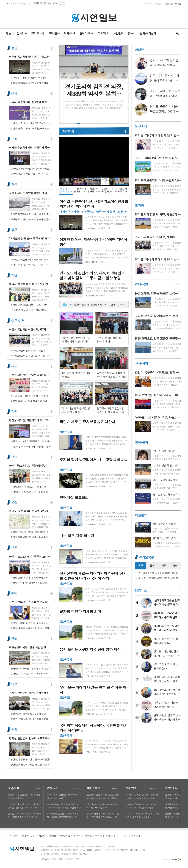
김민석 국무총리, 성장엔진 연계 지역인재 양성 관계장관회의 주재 (142, 797)
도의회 (139, 205)
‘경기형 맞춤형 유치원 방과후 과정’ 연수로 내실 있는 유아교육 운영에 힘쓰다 (24, 806)
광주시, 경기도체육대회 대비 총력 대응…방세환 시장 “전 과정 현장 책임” (31, 260)
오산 (14, 502)
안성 (14, 548)
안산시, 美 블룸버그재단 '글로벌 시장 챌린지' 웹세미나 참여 (31, 764)
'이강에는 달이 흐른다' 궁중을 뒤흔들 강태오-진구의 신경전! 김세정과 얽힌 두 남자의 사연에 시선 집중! (103, 797)
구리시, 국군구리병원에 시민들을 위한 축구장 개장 (31, 674)
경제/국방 (70, 33)
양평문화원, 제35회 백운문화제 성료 (28, 714)
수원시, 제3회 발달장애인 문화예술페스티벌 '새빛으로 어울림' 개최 (31, 169)
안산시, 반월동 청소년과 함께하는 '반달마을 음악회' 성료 (31, 759)
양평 (14, 684)
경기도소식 (38, 33)
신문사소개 (13, 836)
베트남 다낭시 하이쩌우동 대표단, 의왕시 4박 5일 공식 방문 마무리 (31, 396)
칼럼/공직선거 (148, 33)
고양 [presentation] (140, 565)
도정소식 (141, 126)
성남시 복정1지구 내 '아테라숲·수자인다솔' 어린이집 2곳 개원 (31, 128)
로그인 (178, 3)
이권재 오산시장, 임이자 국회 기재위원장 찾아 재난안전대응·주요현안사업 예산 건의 (31, 532)
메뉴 (9, 33)
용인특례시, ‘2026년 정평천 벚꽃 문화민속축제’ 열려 (31, 78)
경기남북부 (146, 557)
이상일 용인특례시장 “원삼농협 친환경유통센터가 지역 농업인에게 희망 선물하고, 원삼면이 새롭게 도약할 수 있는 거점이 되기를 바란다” (31, 83)
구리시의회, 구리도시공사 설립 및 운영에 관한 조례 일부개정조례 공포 (31, 669)
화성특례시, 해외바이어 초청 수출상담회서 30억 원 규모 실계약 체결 (31, 219)
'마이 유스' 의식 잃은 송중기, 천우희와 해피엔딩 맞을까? (102, 806)
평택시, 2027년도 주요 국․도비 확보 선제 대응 (31, 623)
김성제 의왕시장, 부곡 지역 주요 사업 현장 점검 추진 (31, 401)
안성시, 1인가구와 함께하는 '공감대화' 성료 (31, 583)
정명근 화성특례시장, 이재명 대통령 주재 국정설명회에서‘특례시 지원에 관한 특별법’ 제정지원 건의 (31, 214)
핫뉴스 (131, 33)
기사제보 (149, 3)
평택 (14, 593)
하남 (14, 275)
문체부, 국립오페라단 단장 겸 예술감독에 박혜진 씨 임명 (24, 797)
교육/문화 (54, 33)
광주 (14, 230)
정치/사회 (103, 33)
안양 (14, 457)
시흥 (14, 730)
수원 (14, 139)
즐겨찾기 (27, 3)
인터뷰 (139, 50)
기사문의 (159, 3)
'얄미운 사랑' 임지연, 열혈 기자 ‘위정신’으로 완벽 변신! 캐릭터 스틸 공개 (103, 815)
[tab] (141, 566)
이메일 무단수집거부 (105, 836)
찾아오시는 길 (28, 836)
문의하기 (136, 836)
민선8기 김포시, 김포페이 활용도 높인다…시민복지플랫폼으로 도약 (160, 573)
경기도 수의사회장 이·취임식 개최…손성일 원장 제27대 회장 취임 (31, 265)
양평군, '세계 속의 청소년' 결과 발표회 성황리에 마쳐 (31, 719)
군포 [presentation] (152, 565)
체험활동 (118, 33)
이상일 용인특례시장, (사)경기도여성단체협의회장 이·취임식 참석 (99, 305)
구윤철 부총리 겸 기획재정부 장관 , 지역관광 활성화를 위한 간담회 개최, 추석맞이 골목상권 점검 (64, 806)
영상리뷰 (68, 131)
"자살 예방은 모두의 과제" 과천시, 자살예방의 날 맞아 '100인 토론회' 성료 (31, 446)
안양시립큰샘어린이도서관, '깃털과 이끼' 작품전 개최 (31, 492)
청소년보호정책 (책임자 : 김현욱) (76, 836)
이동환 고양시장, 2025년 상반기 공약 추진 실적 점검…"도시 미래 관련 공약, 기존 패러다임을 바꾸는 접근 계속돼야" (160, 578)
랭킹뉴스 (141, 591)
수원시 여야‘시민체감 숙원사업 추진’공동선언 (31, 174)
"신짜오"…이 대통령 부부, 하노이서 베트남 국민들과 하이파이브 (142, 815)
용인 (14, 48)
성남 (14, 93)
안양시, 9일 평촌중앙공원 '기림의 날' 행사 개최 (31, 487)
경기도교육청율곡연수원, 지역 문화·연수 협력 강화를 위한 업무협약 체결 (25, 815)
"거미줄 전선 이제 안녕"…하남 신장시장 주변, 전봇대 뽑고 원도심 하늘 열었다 (31, 310)
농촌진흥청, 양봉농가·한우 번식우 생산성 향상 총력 (63, 797)
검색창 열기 (177, 33)
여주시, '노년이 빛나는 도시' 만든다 (28, 350)
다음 (184, 804)
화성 (14, 184)
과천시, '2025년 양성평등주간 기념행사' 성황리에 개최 (31, 441)
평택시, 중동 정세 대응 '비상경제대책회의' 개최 (31, 628)
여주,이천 (18, 321)
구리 (14, 639)
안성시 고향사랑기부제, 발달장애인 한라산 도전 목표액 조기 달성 (31, 578)
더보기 (36, 789)
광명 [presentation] (175, 565)
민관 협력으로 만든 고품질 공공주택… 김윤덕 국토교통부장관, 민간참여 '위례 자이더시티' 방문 (64, 815)
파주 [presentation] (164, 565)
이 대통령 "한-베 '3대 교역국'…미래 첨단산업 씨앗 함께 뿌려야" (141, 806)
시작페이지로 (15, 3)
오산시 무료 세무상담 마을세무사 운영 (29, 537)
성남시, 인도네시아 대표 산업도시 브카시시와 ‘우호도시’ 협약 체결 (31, 123)
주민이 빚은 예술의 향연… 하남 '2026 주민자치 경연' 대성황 (31, 305)
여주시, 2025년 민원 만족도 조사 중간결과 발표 (31, 356)
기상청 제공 (61, 5)
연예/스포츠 (86, 33)
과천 (14, 411)
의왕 (14, 366)
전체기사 (22, 33)
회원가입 (169, 3)
